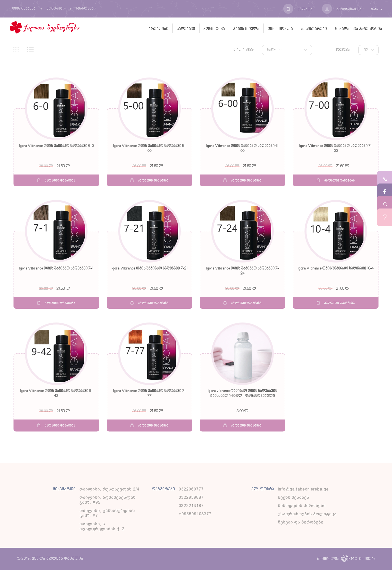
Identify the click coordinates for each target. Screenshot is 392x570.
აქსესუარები (314, 29)
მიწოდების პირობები (302, 506)
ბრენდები (158, 29)
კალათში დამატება (56, 180)
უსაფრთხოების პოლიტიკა (307, 514)
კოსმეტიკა (214, 29)
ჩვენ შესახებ (24, 9)
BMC (349, 559)
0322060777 (191, 489)
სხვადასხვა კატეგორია (359, 29)
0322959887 (191, 497)
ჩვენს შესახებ (294, 497)
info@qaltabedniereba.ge (303, 489)
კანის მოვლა (246, 29)
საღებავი (186, 29)
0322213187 (191, 506)
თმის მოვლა (280, 29)
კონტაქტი (56, 9)
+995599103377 (195, 514)
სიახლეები (86, 9)
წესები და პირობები (301, 522)
